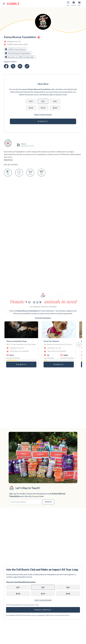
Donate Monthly (43, 610)
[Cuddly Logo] (13, 4)
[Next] (79, 345)
